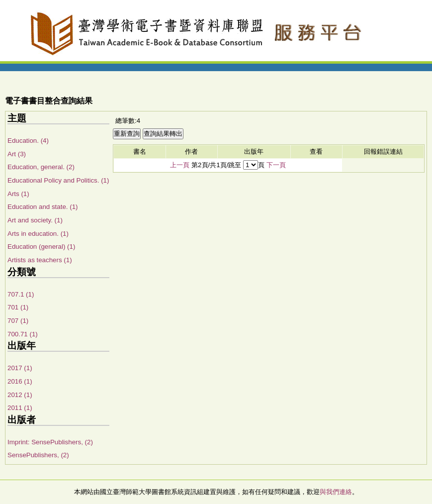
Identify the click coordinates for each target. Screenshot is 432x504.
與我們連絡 (336, 492)
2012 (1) (20, 395)
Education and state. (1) (43, 207)
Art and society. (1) (35, 220)
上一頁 (180, 165)
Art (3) (17, 154)
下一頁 (276, 165)
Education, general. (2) (41, 167)
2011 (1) (20, 408)
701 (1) (18, 307)
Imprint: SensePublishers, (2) (50, 442)
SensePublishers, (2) (38, 455)
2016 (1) (20, 381)
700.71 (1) (23, 334)
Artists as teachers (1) (40, 260)
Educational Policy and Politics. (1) (58, 180)
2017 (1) (20, 368)
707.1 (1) (21, 294)
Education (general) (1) (41, 247)
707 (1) (18, 321)
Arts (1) (18, 194)
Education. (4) (28, 141)
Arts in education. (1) (38, 234)
